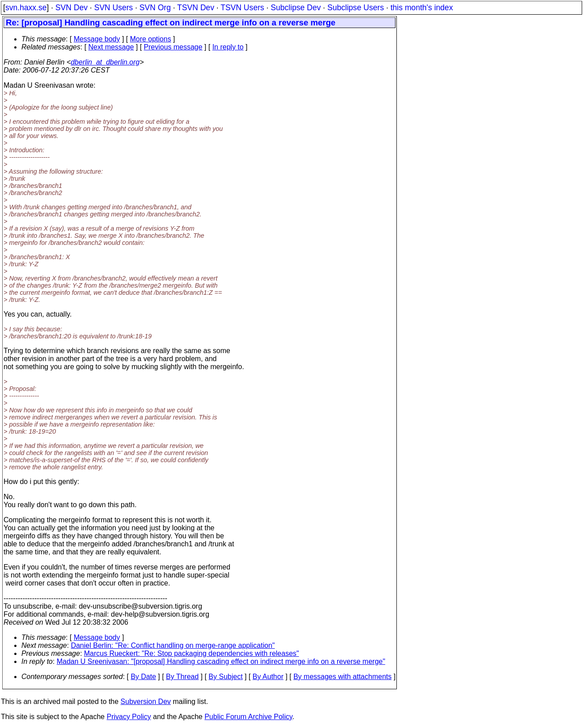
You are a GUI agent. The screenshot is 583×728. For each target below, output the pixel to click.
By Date (143, 677)
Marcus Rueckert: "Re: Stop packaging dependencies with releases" (192, 653)
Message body (97, 39)
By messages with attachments (343, 677)
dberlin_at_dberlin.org (105, 62)
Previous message (173, 47)
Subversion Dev (146, 702)
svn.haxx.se (26, 8)
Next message (111, 47)
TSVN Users (242, 8)
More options (151, 39)
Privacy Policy (129, 717)
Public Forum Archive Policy (248, 717)
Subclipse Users (356, 8)
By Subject (225, 677)
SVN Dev (71, 8)
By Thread (183, 677)
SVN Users (113, 8)
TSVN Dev (196, 8)
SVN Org (155, 8)
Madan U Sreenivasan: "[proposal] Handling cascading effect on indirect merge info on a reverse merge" (221, 661)
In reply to (228, 47)
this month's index (422, 8)
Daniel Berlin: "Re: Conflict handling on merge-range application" (173, 645)
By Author (268, 677)
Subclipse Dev (296, 8)
